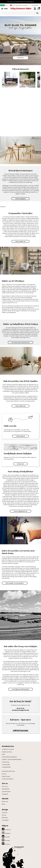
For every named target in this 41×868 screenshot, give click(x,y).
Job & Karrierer (6, 791)
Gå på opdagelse (20, 199)
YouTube (6, 840)
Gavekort (5, 813)
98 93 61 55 (20, 708)
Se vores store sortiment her (20, 342)
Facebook (6, 829)
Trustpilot (3, 207)
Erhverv (4, 774)
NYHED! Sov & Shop (8, 749)
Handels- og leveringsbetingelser (12, 759)
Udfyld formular (21, 730)
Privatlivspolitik (6, 767)
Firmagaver (5, 820)
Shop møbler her (20, 241)
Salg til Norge (6, 776)
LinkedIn (6, 836)
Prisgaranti (5, 794)
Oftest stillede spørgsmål (9, 757)
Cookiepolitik (6, 765)
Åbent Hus (5, 802)
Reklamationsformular (8, 771)
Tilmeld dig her (20, 436)
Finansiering (5, 762)
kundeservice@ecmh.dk (20, 710)
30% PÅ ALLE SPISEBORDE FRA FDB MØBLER (21, 2)
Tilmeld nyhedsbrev (8, 779)
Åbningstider (6, 789)
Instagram (6, 833)
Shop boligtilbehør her (21, 511)
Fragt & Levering (7, 752)
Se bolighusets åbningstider (21, 689)
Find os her (20, 464)
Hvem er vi (5, 786)
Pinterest (6, 844)
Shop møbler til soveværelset (15, 583)
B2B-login (5, 818)
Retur (4, 754)
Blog (3, 804)
